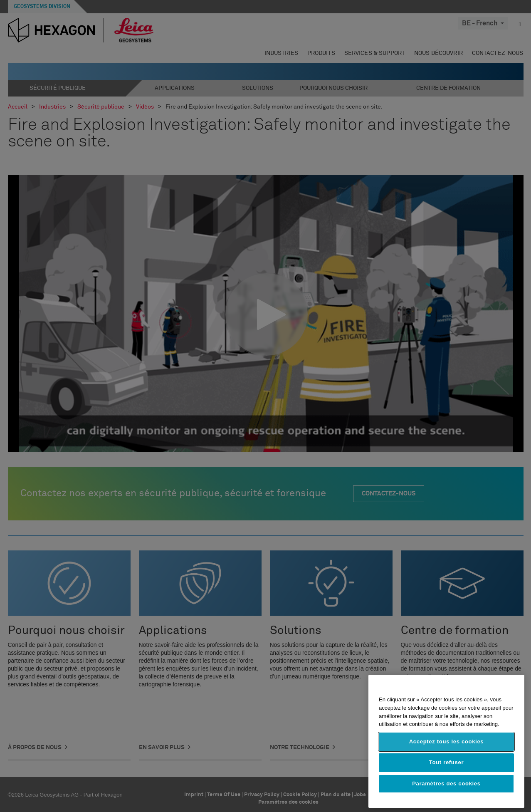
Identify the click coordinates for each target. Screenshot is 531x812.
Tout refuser (446, 762)
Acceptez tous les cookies (447, 741)
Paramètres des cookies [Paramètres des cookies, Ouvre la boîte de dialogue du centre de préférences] (446, 784)
